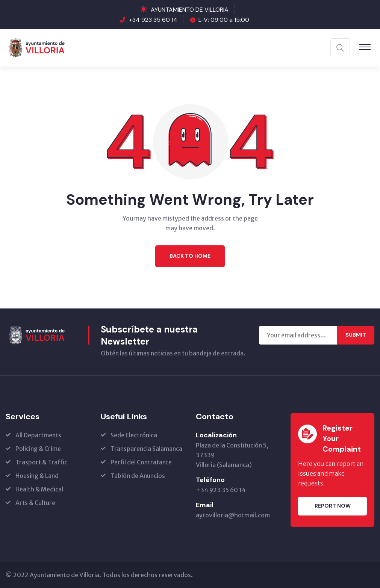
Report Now (333, 506)
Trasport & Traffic (41, 462)
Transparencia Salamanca (146, 449)
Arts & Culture (35, 503)
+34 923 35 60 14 (153, 20)
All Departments (38, 435)
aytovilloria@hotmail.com (233, 515)
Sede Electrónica (134, 435)
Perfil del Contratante (141, 462)
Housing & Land (37, 476)
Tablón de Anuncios (138, 476)
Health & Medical (39, 489)
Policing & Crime (38, 449)
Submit (356, 335)
